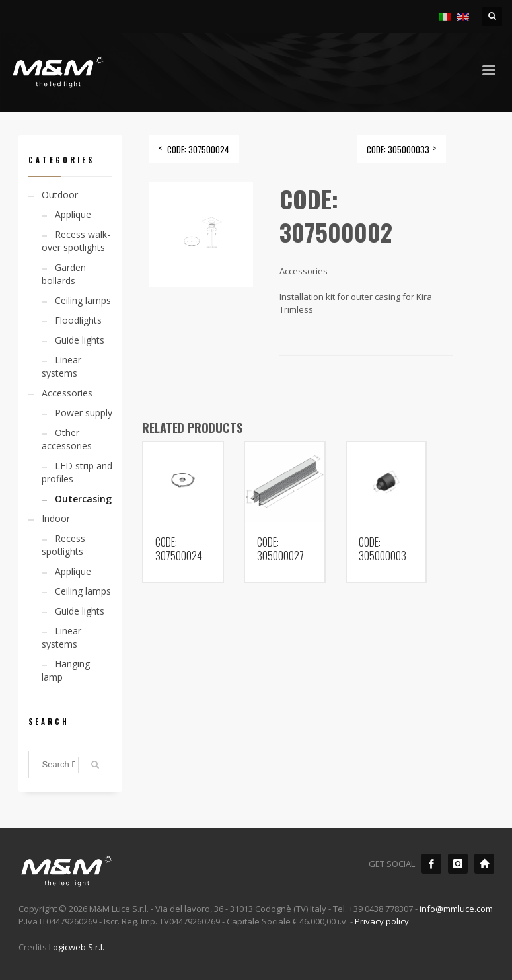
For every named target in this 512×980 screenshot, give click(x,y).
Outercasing (83, 499)
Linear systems (61, 366)
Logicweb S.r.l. (77, 947)
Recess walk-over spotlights (76, 241)
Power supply (84, 413)
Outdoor (60, 195)
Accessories (67, 393)
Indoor (56, 518)
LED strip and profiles (77, 472)
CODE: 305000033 (398, 149)
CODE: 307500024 (198, 149)
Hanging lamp (66, 670)
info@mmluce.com (456, 909)
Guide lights (80, 340)
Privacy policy (382, 921)
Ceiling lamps (83, 300)
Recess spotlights (63, 545)
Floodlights (78, 320)
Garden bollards (64, 274)
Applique (73, 214)
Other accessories (67, 439)
